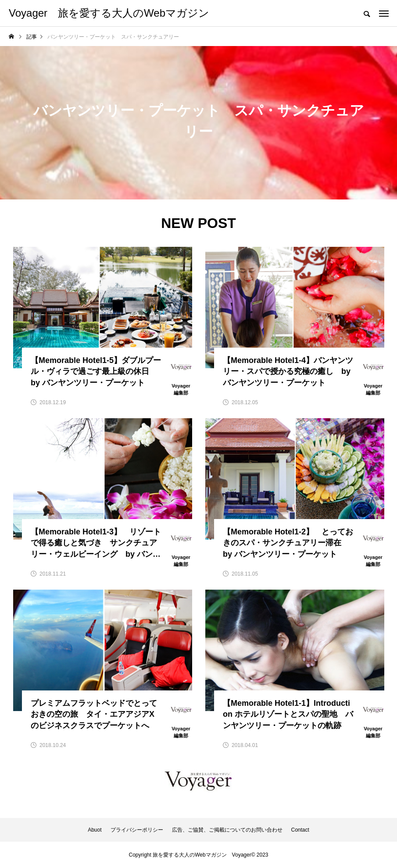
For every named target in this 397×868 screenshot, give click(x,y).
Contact (300, 830)
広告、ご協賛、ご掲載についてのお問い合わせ (227, 830)
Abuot (95, 830)
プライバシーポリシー (137, 830)
